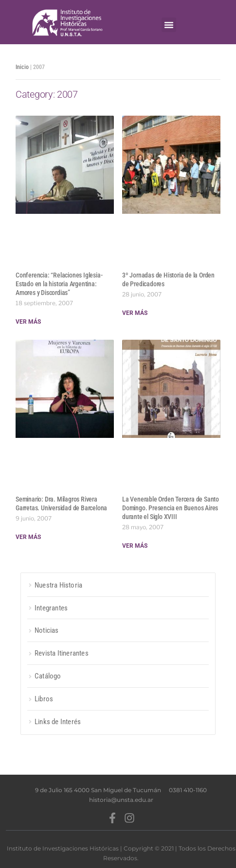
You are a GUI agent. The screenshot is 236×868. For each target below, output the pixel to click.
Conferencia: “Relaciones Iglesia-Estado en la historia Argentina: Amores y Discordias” (59, 284)
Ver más (28, 322)
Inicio (22, 67)
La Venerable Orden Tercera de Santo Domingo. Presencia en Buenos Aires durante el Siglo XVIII (171, 508)
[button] (169, 25)
